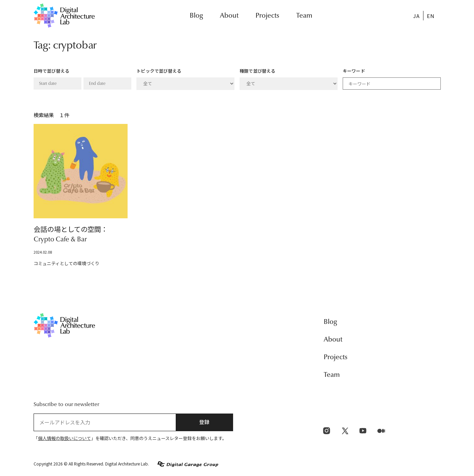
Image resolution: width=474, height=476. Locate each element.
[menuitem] (416, 16)
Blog (196, 15)
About (229, 15)
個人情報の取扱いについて (64, 438)
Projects (267, 15)
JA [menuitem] (416, 16)
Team (304, 15)
